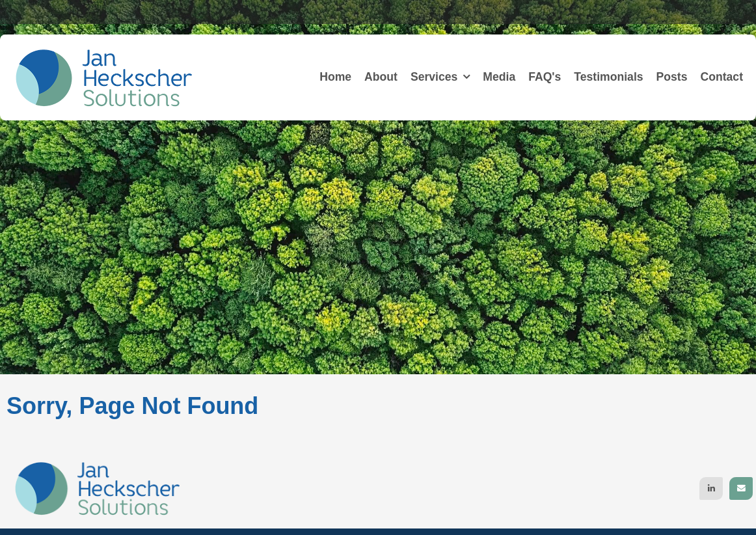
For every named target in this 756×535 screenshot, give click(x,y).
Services (434, 77)
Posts (672, 77)
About (381, 77)
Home (335, 77)
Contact (722, 77)
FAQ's (545, 77)
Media (499, 77)
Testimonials (608, 77)
